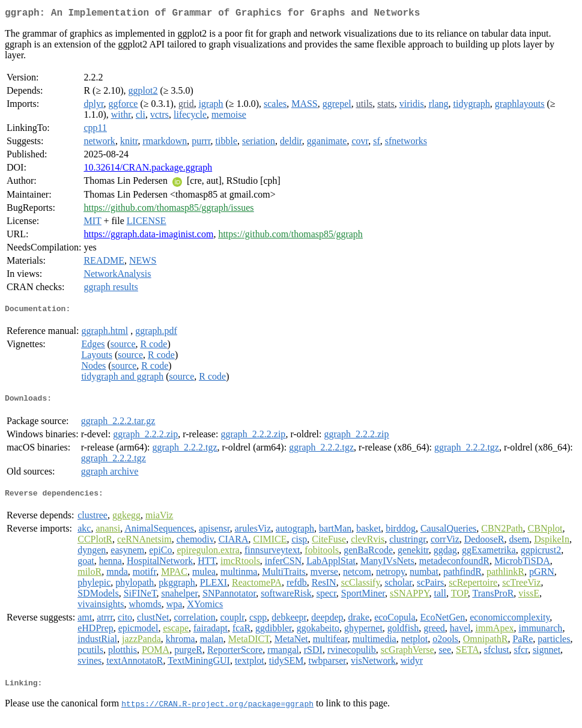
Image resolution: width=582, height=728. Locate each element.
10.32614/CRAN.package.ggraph (148, 170)
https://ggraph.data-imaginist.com (148, 236)
